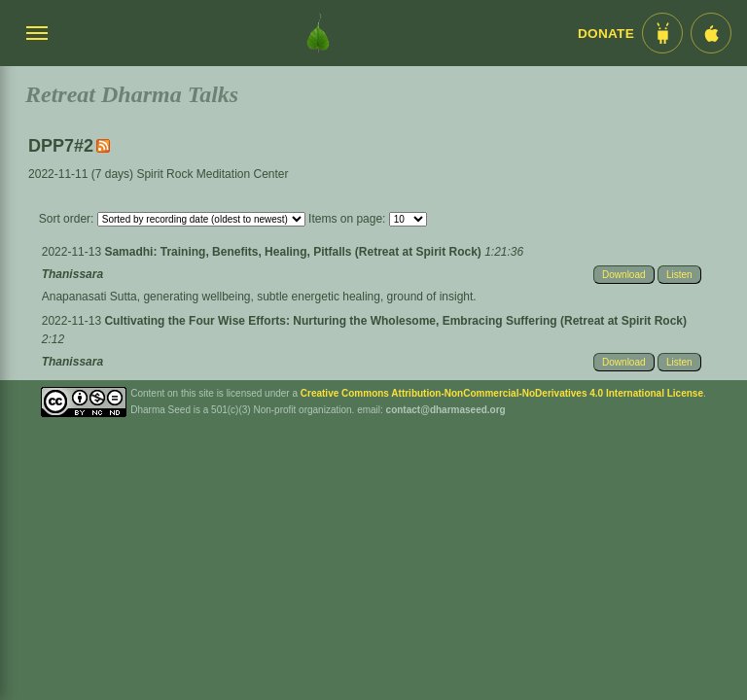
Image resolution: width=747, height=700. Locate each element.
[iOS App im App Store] (711, 33)
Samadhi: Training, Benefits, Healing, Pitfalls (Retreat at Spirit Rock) (294, 252)
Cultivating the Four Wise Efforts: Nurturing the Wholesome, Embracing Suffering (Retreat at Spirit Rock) (395, 321)
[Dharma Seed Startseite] (318, 33)
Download (623, 275)
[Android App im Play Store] (662, 33)
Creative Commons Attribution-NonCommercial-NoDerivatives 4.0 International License (502, 393)
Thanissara (72, 274)
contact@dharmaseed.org (446, 410)
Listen (679, 275)
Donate (606, 34)
